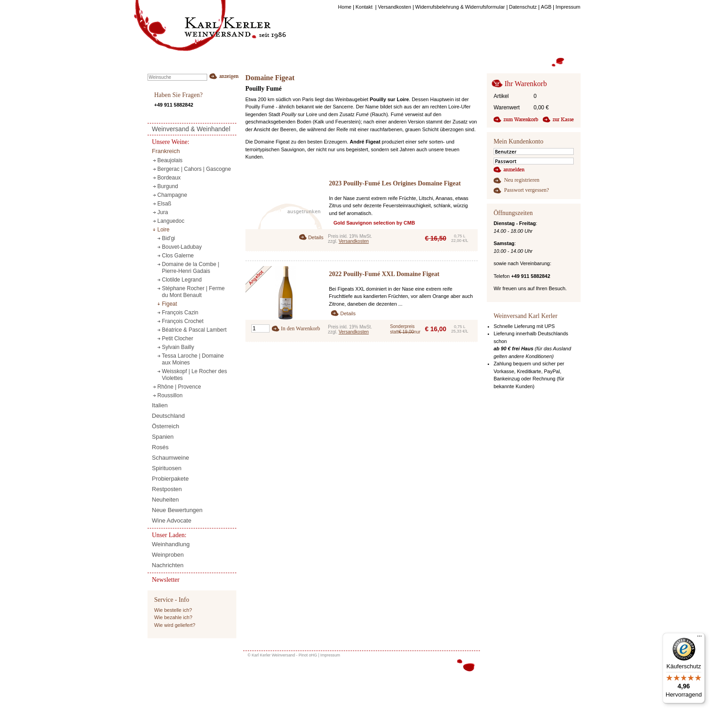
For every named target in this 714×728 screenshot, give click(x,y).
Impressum (330, 655)
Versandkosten (354, 241)
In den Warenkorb (301, 328)
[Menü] (699, 638)
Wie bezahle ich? (173, 617)
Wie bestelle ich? (173, 610)
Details (316, 237)
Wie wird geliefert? (175, 625)
